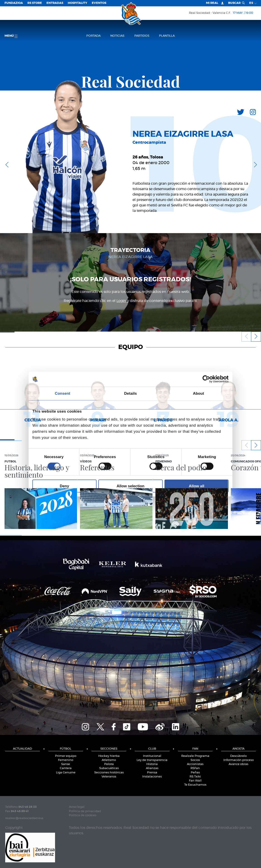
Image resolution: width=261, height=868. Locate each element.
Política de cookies (83, 815)
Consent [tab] (63, 393)
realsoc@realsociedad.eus (24, 818)
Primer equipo (66, 756)
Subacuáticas (109, 768)
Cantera (66, 768)
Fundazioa (14, 3)
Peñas (195, 773)
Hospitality (77, 3)
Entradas (55, 3)
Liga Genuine (66, 773)
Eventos (99, 3)
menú (11, 36)
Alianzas (152, 768)
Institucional (152, 756)
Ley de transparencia (152, 760)
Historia (152, 764)
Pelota (109, 764)
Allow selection (131, 486)
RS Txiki (195, 777)
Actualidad (22, 749)
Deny (64, 486)
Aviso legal (77, 807)
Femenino (66, 760)
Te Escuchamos (195, 785)
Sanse (66, 764)
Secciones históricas (109, 773)
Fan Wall (195, 781)
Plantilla (167, 36)
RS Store (35, 3)
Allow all (196, 486)
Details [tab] (130, 393)
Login (121, 301)
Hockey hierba (109, 756)
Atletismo (109, 760)
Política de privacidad (85, 811)
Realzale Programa (195, 756)
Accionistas (195, 764)
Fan (195, 749)
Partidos (142, 36)
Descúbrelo (238, 756)
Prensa (152, 773)
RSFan (195, 768)
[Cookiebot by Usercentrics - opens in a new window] (209, 379)
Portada (93, 36)
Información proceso (239, 760)
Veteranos (109, 777)
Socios (195, 760)
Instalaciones (152, 777)
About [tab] (198, 393)
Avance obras (238, 764)
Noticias (117, 36)
